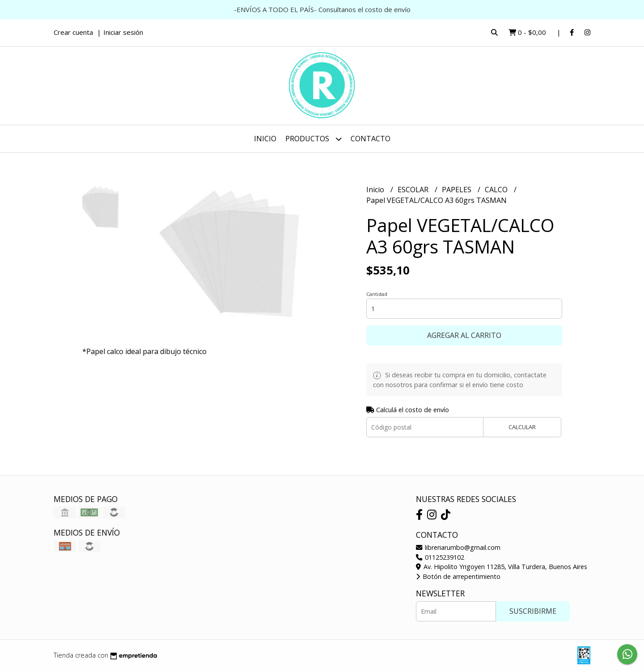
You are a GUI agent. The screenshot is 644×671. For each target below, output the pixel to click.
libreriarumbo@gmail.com (458, 547)
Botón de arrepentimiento (458, 576)
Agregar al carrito (464, 335)
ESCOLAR (414, 190)
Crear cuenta (73, 32)
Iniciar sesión (123, 32)
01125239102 (440, 557)
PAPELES (458, 190)
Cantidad (377, 294)
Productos (314, 139)
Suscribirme (533, 611)
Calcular (522, 427)
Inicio (265, 139)
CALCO (497, 190)
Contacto (371, 139)
